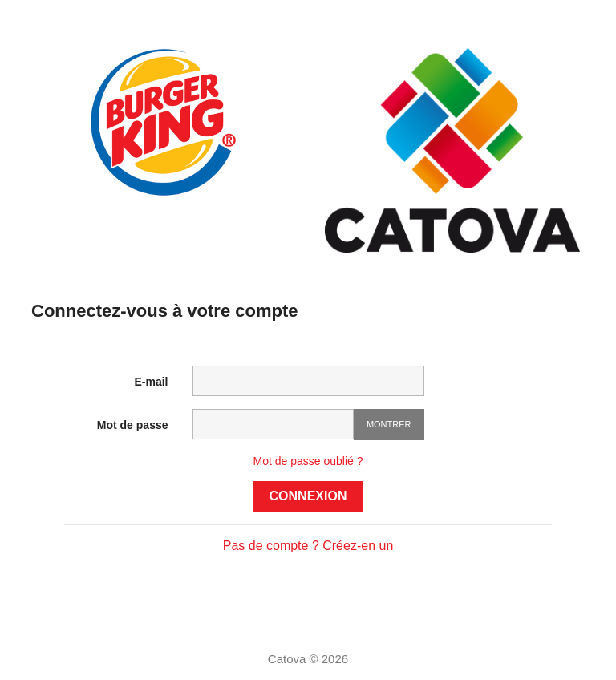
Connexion (308, 496)
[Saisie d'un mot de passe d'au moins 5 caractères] (273, 424)
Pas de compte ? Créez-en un (308, 546)
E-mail (151, 382)
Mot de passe (133, 425)
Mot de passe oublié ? (308, 461)
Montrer (389, 424)
